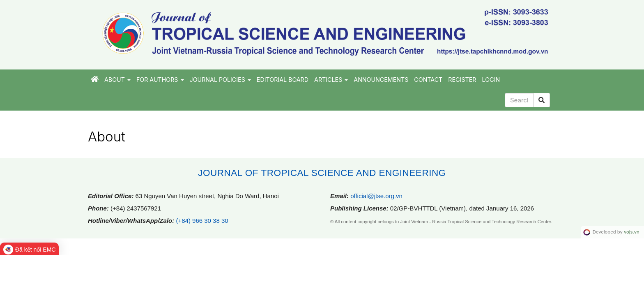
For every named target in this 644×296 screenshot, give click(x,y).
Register (462, 80)
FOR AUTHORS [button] (160, 80)
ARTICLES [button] (331, 80)
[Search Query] (519, 100)
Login (491, 80)
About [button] (117, 80)
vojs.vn (632, 232)
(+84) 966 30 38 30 (202, 221)
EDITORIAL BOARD (283, 80)
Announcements (381, 80)
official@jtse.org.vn (376, 196)
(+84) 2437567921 (136, 208)
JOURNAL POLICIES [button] (220, 80)
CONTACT (428, 80)
